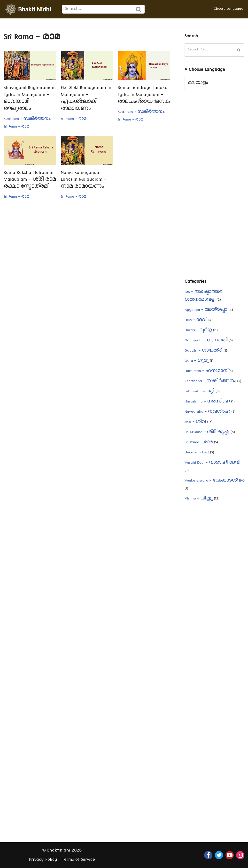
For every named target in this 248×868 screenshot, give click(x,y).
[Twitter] (219, 855)
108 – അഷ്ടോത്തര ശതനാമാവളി (203, 296)
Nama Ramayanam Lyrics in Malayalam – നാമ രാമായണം (84, 180)
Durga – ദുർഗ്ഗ (198, 331)
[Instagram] (240, 855)
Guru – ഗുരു (197, 361)
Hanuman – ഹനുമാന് (206, 371)
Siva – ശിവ (195, 422)
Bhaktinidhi (59, 851)
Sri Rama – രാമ (199, 443)
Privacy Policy (43, 860)
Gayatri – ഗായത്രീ (203, 351)
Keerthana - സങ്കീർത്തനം (27, 119)
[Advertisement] (214, 188)
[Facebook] (208, 855)
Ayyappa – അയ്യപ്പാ (206, 310)
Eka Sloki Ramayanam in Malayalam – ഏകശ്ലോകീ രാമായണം (86, 99)
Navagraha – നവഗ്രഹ (207, 412)
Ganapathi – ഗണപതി (206, 341)
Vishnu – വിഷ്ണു (199, 499)
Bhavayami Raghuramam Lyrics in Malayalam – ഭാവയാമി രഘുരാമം (30, 99)
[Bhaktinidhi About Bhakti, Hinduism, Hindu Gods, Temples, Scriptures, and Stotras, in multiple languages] (29, 9)
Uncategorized (197, 453)
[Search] (97, 9)
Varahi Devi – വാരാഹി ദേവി (212, 463)
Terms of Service (78, 860)
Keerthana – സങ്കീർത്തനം (210, 382)
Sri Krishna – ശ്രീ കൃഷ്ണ (207, 433)
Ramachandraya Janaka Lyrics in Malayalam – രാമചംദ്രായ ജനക (144, 95)
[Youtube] (230, 855)
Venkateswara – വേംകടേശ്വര (214, 481)
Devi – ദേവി (196, 321)
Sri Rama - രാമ (16, 127)
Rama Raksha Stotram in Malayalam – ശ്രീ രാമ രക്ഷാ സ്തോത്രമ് (30, 180)
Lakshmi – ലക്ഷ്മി (199, 392)
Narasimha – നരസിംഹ (207, 402)
